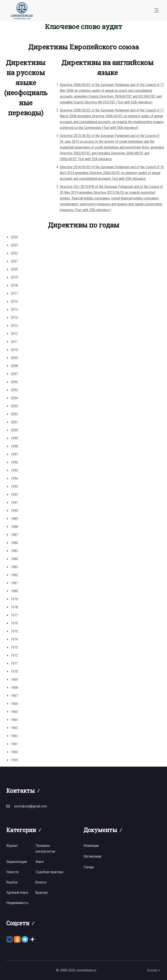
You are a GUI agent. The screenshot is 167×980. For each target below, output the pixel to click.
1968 (14, 688)
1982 (14, 575)
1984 (14, 559)
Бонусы (41, 882)
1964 (14, 720)
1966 (14, 704)
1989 (14, 519)
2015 (14, 310)
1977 (14, 615)
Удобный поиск (17, 893)
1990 (14, 511)
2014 (14, 318)
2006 (14, 382)
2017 (14, 293)
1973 (14, 647)
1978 (14, 607)
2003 (14, 406)
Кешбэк (12, 882)
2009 (14, 358)
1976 (14, 623)
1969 (14, 680)
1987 (14, 535)
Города (89, 867)
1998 (14, 446)
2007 (14, 374)
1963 (14, 728)
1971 (14, 663)
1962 (14, 736)
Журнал (12, 846)
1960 (14, 752)
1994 (14, 478)
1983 (14, 567)
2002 (14, 414)
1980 (14, 591)
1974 (14, 639)
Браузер (42, 893)
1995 (14, 470)
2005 (14, 390)
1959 (14, 760)
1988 (14, 527)
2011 (14, 342)
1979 (14, 599)
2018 (14, 285)
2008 (14, 366)
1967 (14, 696)
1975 (14, 631)
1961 (14, 744)
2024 (14, 237)
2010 (14, 350)
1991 (14, 503)
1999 (14, 438)
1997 (14, 454)
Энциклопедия (17, 862)
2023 (14, 245)
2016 (14, 302)
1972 (14, 655)
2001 (14, 422)
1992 (14, 495)
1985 (14, 551)
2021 (14, 261)
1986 (14, 543)
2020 (14, 269)
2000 (14, 430)
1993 (14, 487)
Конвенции (91, 846)
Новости (12, 872)
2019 (14, 277)
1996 (14, 462)
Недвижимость (17, 903)
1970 (14, 672)
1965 (14, 712)
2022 (14, 253)
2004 (14, 398)
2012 (14, 334)
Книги (40, 862)
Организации (92, 856)
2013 (14, 326)
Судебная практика (49, 872)
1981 (14, 583)
